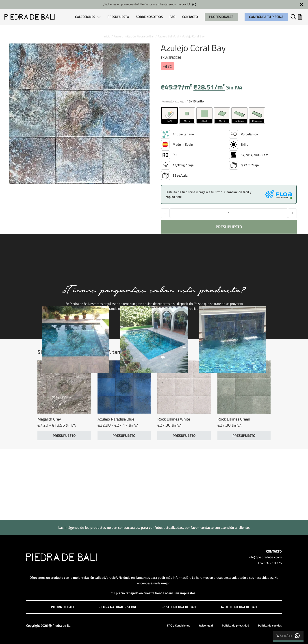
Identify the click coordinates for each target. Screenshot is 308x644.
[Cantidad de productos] (229, 213)
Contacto (190, 17)
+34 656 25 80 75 (270, 563)
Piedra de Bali (62, 607)
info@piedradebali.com (265, 557)
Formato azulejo (173, 101)
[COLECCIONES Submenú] (99, 17)
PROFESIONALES (221, 17)
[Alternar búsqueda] (293, 17)
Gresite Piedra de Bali (178, 607)
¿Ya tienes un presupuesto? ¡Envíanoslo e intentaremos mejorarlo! (150, 4)
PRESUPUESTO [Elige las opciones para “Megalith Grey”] (64, 436)
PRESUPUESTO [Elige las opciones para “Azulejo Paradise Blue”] (124, 436)
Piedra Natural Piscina (117, 607)
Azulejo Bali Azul (168, 36)
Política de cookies (270, 625)
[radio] (169, 115)
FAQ (172, 17)
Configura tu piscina (266, 17)
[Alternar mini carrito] (300, 17)
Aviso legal (206, 625)
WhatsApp (288, 636)
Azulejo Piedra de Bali (239, 607)
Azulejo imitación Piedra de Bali (134, 36)
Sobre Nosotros (149, 17)
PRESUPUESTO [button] (184, 436)
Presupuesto (118, 17)
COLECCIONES (85, 17)
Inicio (107, 36)
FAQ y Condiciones (179, 625)
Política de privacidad (235, 625)
